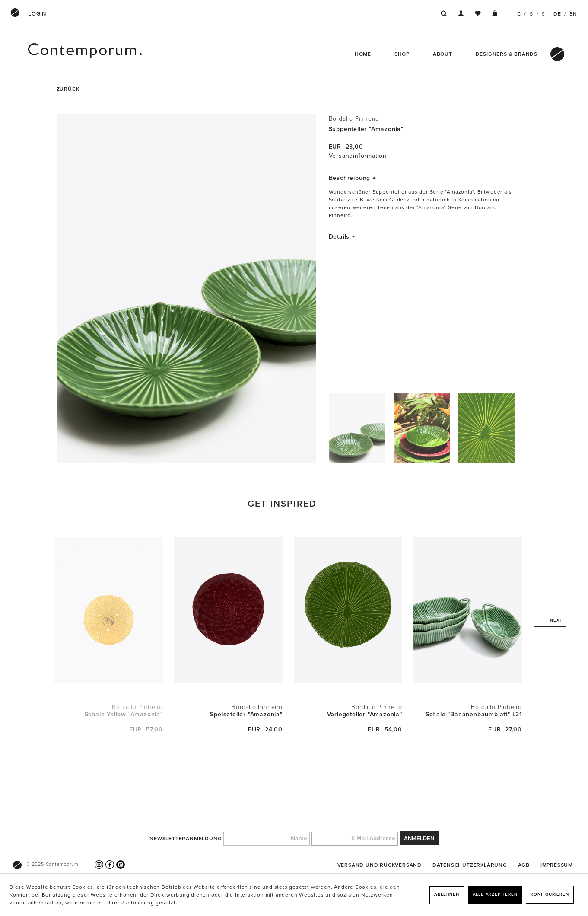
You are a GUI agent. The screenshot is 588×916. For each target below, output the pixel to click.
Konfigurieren (550, 894)
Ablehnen (447, 894)
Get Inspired (282, 504)
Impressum (557, 865)
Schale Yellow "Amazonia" (124, 714)
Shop (402, 54)
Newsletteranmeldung (186, 839)
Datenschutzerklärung (470, 865)
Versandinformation (358, 156)
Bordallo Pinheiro (354, 119)
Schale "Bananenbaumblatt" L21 (474, 714)
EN (573, 14)
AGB (524, 865)
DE (557, 14)
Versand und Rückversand (380, 865)
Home (363, 54)
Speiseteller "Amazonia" (246, 714)
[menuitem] (37, 14)
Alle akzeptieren (495, 894)
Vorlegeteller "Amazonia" (365, 714)
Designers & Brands (507, 54)
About (443, 54)
